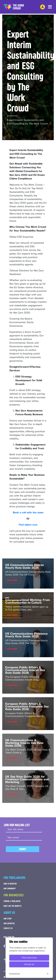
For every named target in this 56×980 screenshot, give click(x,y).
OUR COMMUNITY (10, 889)
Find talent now (28, 525)
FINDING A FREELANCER (12, 901)
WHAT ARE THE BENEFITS (13, 906)
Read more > (13, 580)
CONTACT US (8, 928)
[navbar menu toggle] (50, 7)
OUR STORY (8, 919)
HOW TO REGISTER (10, 884)
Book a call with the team (28, 513)
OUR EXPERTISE (9, 923)
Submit (22, 849)
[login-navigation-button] (43, 7)
